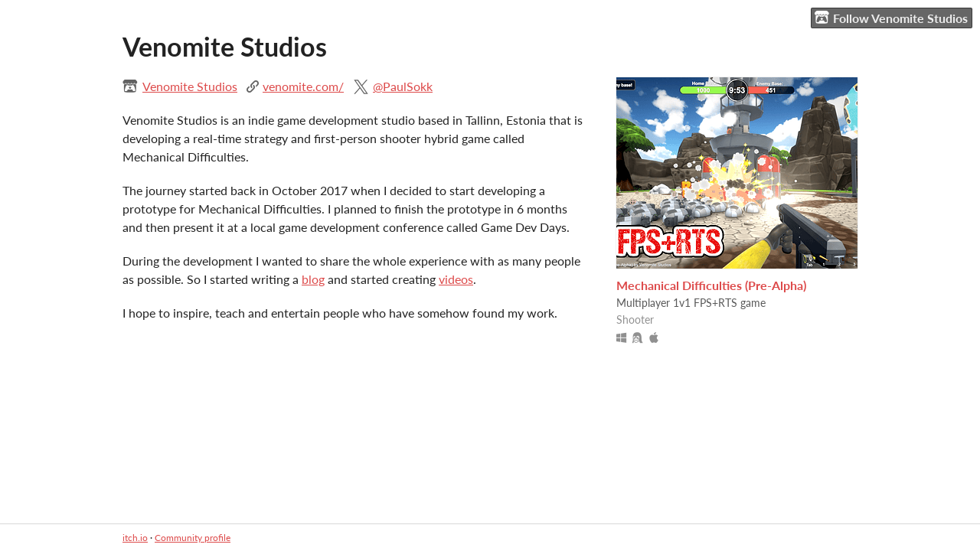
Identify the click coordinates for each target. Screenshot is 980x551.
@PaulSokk (403, 86)
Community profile (193, 538)
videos (456, 279)
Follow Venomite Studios (891, 18)
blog (313, 279)
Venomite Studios (190, 86)
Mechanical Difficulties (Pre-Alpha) (711, 285)
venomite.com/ (303, 86)
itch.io (135, 538)
